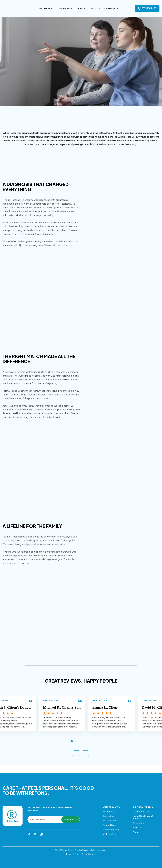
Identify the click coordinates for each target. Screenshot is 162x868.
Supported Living (111, 828)
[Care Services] (45, 8)
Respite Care (109, 817)
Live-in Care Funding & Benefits (143, 813)
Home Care (109, 806)
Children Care (110, 834)
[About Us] (81, 8)
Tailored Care (109, 822)
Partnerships (138, 819)
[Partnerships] (111, 8)
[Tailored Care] (65, 8)
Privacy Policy (72, 854)
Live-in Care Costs (141, 806)
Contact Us (138, 831)
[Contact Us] (95, 8)
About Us (137, 825)
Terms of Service (89, 854)
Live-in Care (109, 811)
